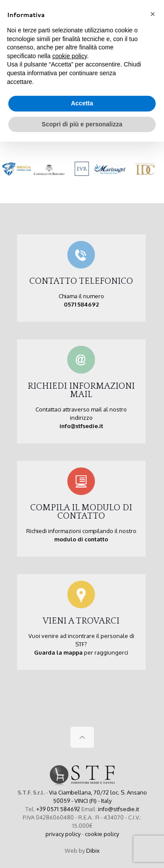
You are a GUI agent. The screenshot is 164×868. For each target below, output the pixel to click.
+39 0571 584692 (58, 809)
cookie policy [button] (70, 56)
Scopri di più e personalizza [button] (82, 124)
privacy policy (63, 834)
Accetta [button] (82, 103)
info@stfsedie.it (119, 809)
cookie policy (102, 834)
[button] (153, 14)
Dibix (93, 851)
